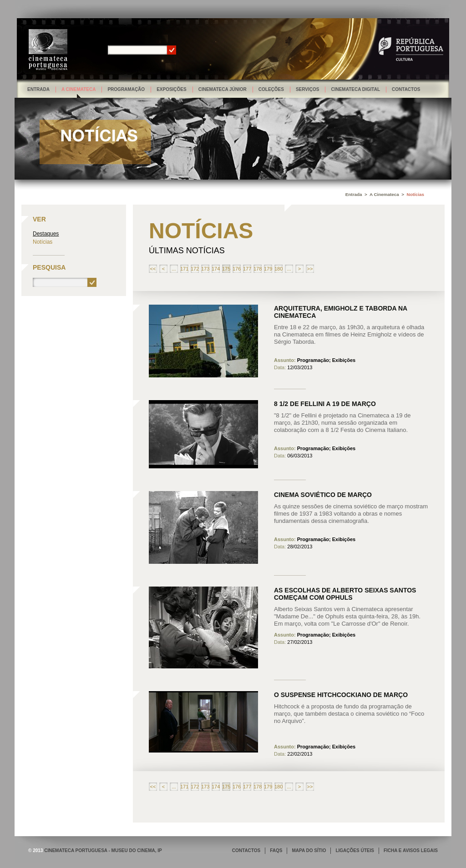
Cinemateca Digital (355, 89)
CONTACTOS (246, 850)
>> (310, 269)
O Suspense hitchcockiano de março (341, 695)
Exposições (172, 89)
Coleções (271, 89)
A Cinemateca (79, 89)
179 (268, 269)
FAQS (276, 850)
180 (279, 269)
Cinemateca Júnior (223, 89)
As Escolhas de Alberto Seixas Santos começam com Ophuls (345, 594)
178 (258, 269)
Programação (126, 89)
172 (195, 269)
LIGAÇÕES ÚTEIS (355, 850)
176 (237, 269)
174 (216, 269)
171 (184, 269)
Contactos (406, 89)
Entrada (38, 89)
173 (205, 269)
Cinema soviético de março (323, 495)
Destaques (46, 234)
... (174, 269)
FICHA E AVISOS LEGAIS (411, 850)
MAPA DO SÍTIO (309, 850)
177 (247, 269)
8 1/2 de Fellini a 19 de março (325, 404)
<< (153, 269)
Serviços (308, 89)
